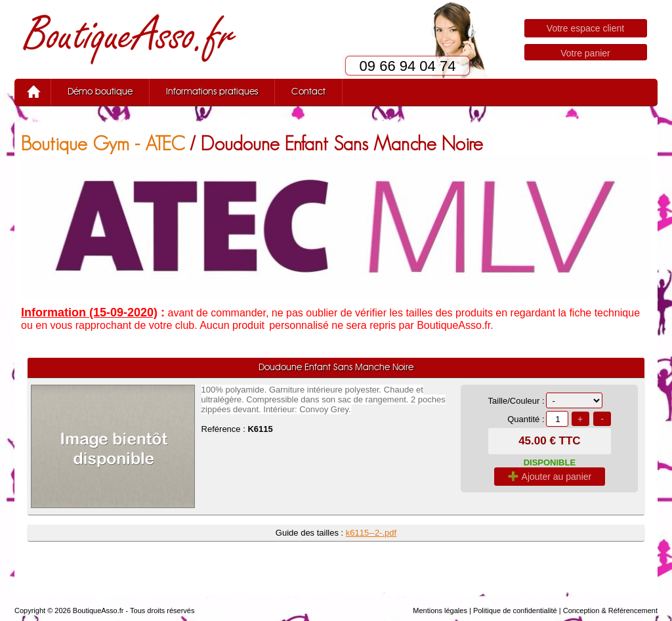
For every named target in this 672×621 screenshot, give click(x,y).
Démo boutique (100, 92)
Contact (308, 92)
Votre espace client (585, 28)
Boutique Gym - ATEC (103, 143)
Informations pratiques (212, 92)
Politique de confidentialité (515, 610)
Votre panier (585, 53)
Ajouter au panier (550, 477)
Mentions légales (440, 610)
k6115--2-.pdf (371, 533)
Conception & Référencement (610, 610)
